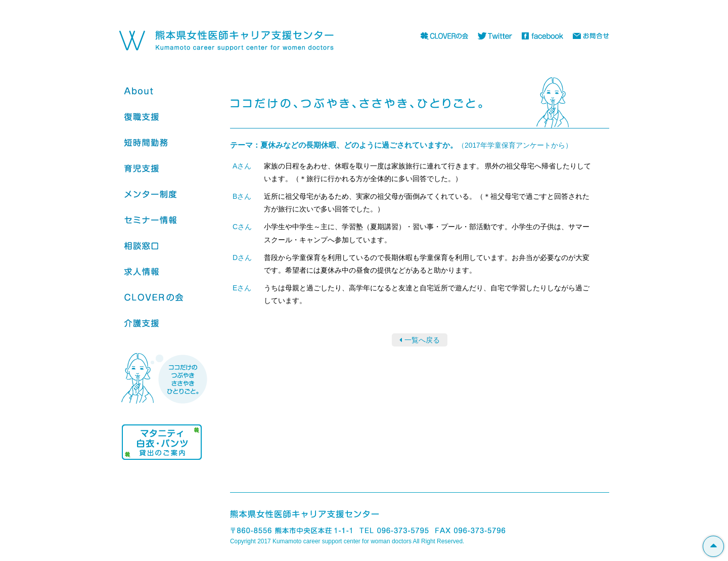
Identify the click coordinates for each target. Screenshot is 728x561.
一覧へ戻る (422, 340)
